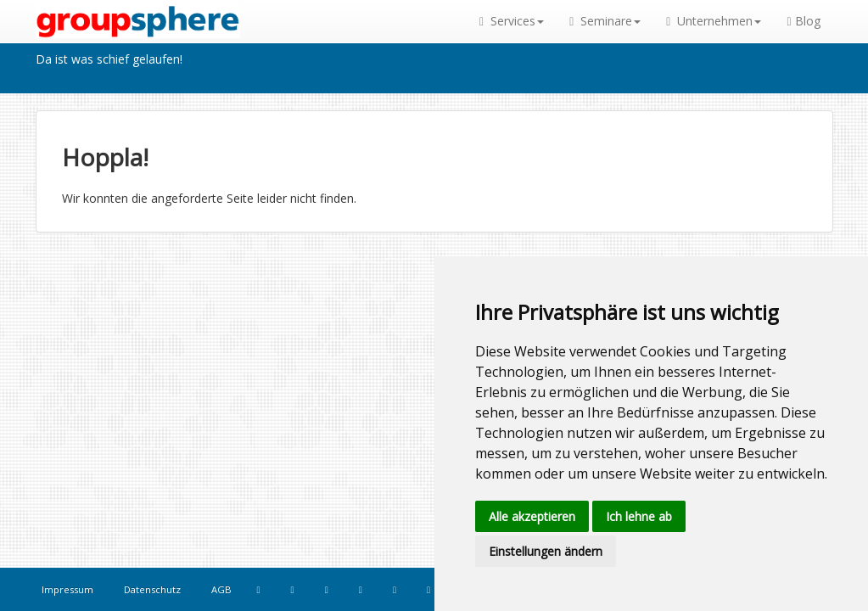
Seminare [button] (605, 21)
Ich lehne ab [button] (639, 516)
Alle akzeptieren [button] (532, 516)
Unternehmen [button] (714, 21)
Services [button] (512, 21)
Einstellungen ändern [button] (546, 551)
